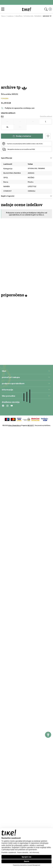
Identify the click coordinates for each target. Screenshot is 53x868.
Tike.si (3, 16)
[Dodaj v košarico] (22, 136)
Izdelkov (10, 16)
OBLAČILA (19, 16)
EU (2, 116)
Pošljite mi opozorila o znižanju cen (20, 108)
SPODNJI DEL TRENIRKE (33, 16)
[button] (3, 9)
